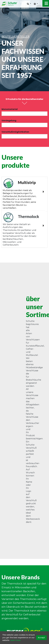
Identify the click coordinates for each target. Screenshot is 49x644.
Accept (41, 637)
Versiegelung (9, 121)
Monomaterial (10, 109)
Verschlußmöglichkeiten (15, 132)
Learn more (15, 640)
